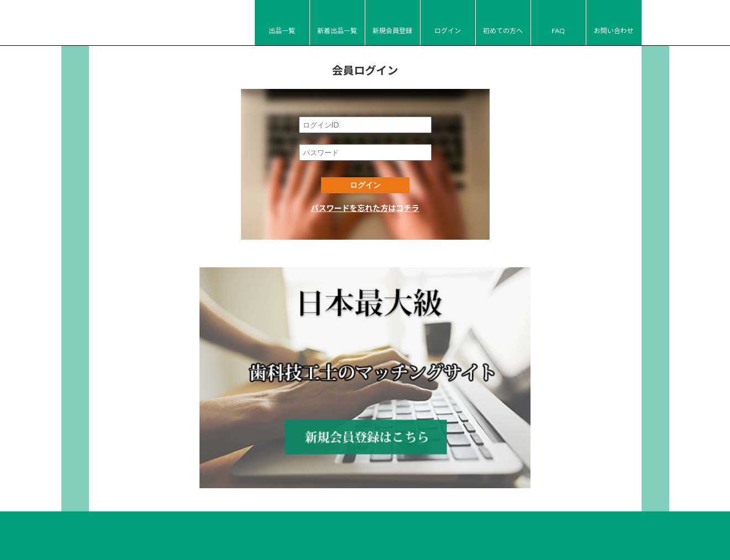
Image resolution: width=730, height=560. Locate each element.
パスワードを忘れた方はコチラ (365, 208)
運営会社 (356, 518)
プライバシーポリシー (418, 518)
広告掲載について (493, 518)
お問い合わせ (613, 31)
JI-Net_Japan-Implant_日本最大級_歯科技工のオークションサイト (150, 23)
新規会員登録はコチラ (365, 350)
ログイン (448, 31)
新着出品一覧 (337, 31)
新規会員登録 (392, 31)
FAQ (558, 31)
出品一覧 (282, 31)
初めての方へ (503, 31)
